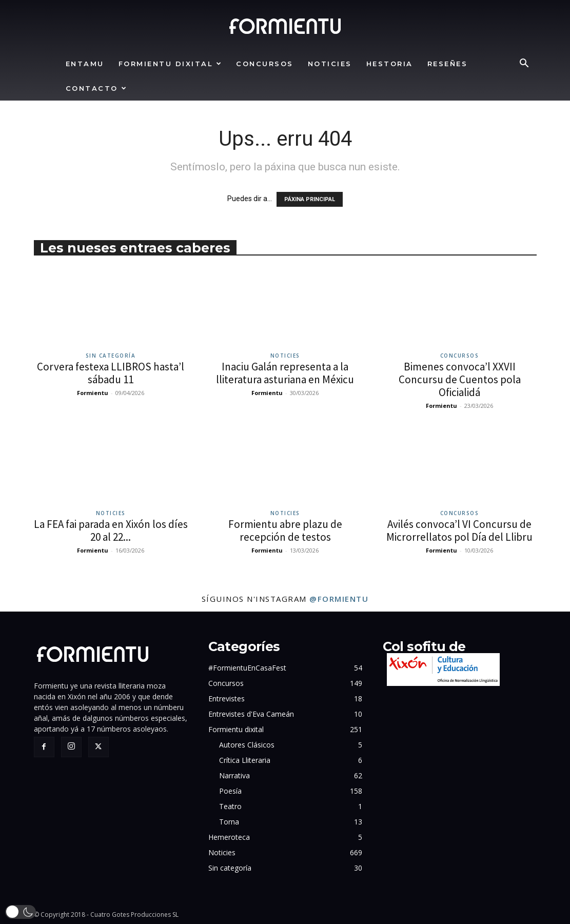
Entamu (85, 64)
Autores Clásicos (247, 745)
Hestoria (390, 64)
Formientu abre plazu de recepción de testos (285, 530)
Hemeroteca (229, 837)
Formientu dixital (171, 64)
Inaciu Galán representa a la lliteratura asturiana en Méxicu (285, 373)
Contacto (97, 88)
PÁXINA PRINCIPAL (310, 199)
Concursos (265, 64)
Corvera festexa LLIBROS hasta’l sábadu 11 (111, 373)
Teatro (230, 806)
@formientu (339, 599)
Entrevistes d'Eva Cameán (251, 714)
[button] (524, 64)
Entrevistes (227, 699)
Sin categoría (111, 356)
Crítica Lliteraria (245, 760)
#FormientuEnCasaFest (247, 668)
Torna (229, 822)
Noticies (330, 64)
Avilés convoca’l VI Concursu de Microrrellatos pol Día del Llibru (459, 530)
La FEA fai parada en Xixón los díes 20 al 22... (111, 530)
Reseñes (448, 64)
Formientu (93, 393)
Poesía (230, 791)
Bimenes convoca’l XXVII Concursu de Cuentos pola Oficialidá (460, 379)
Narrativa (234, 775)
